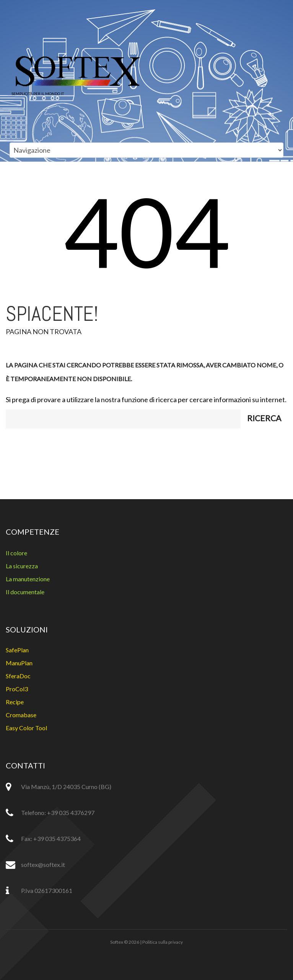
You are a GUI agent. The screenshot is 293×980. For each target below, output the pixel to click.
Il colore (16, 553)
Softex (117, 942)
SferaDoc (18, 676)
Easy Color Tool (26, 728)
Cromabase (21, 715)
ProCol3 (17, 689)
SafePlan (17, 650)
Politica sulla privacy (163, 942)
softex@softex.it (43, 864)
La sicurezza (22, 566)
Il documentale (25, 592)
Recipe (15, 702)
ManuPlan (19, 663)
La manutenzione (28, 579)
